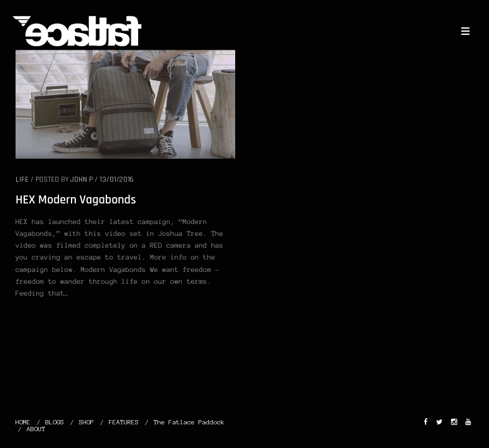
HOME (23, 422)
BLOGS (55, 422)
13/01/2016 (117, 180)
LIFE (22, 180)
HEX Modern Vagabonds (76, 200)
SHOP (86, 422)
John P (81, 180)
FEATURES (124, 422)
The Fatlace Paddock (189, 422)
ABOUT (36, 429)
